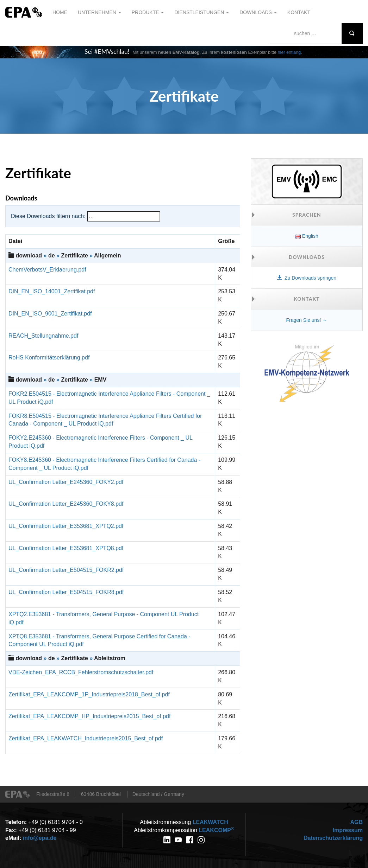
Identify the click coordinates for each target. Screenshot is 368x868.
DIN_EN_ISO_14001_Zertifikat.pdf (52, 291)
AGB (356, 822)
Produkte (148, 12)
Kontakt (299, 12)
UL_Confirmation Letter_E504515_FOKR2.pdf (66, 570)
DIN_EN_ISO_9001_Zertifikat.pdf (50, 314)
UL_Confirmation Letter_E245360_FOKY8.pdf (66, 504)
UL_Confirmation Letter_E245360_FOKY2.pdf (66, 482)
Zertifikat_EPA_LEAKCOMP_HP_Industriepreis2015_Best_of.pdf (89, 716)
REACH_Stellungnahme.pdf (43, 336)
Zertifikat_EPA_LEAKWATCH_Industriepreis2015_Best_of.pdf (86, 738)
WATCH (210, 822)
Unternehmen (99, 12)
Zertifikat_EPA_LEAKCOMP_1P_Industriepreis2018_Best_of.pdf (89, 694)
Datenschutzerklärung (333, 838)
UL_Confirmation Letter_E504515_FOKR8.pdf (66, 592)
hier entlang (289, 52)
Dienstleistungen (202, 12)
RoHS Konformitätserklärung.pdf (49, 358)
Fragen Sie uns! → (307, 320)
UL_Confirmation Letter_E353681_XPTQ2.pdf (66, 526)
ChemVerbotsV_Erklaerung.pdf (47, 270)
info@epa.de (40, 838)
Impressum (348, 830)
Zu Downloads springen (307, 278)
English (307, 236)
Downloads (258, 12)
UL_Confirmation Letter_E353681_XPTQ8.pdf (66, 548)
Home (60, 12)
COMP (216, 830)
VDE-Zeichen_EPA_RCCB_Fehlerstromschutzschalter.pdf (81, 672)
